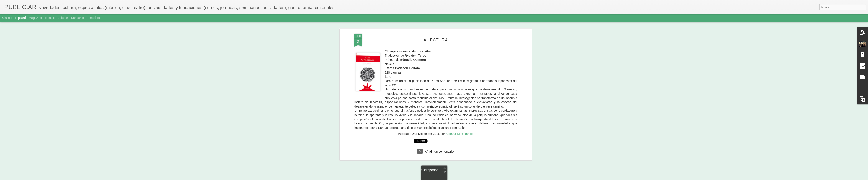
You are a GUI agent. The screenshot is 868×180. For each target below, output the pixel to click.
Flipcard (20, 18)
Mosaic (50, 18)
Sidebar (63, 18)
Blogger (451, 178)
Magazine (35, 18)
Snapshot (78, 18)
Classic (7, 18)
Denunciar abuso (465, 178)
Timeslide (93, 18)
